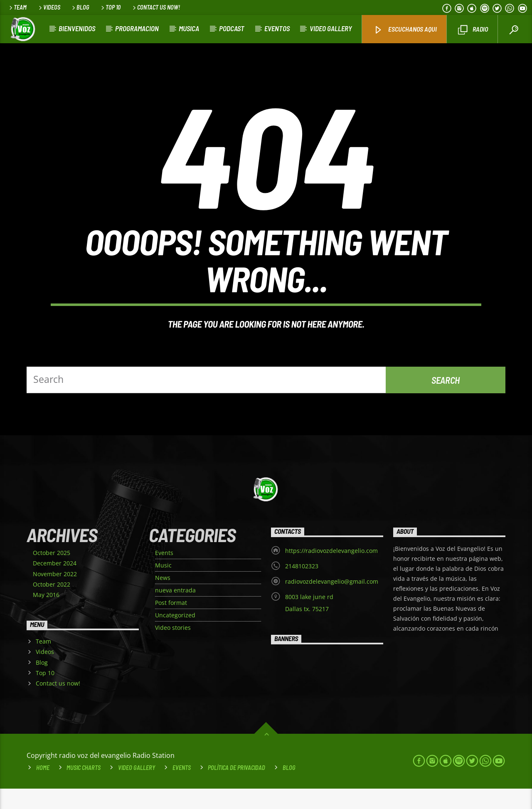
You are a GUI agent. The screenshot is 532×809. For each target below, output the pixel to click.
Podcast (232, 28)
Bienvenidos (77, 28)
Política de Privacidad (236, 788)
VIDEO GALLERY (331, 28)
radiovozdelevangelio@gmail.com (332, 602)
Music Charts (84, 788)
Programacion (137, 28)
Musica (189, 28)
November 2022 (55, 594)
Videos (49, 7)
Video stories (173, 648)
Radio (473, 30)
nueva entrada (175, 610)
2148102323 (302, 586)
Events (164, 573)
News (163, 598)
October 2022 (52, 604)
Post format (171, 623)
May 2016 (46, 615)
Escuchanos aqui (405, 30)
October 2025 (52, 573)
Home (43, 788)
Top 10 (110, 7)
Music (163, 586)
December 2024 (55, 583)
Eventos (277, 28)
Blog (80, 7)
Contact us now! (156, 7)
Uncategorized (175, 635)
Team (17, 7)
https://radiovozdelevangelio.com (331, 571)
